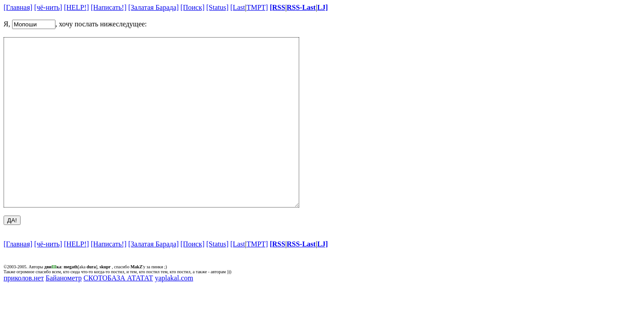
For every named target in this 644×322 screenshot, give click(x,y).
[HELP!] (76, 7)
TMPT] (257, 7)
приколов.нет (24, 311)
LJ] (322, 7)
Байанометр (64, 311)
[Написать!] (109, 7)
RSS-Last (301, 7)
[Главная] (18, 7)
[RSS (278, 7)
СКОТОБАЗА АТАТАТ (119, 311)
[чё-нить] (48, 7)
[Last (238, 7)
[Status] (217, 7)
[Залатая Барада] (154, 7)
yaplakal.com (174, 311)
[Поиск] (193, 7)
